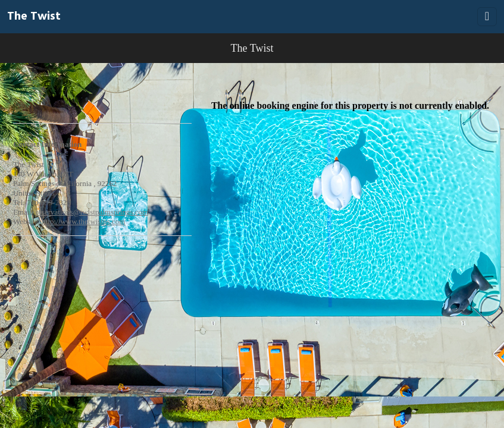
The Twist (34, 17)
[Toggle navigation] (487, 17)
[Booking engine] (252, 231)
